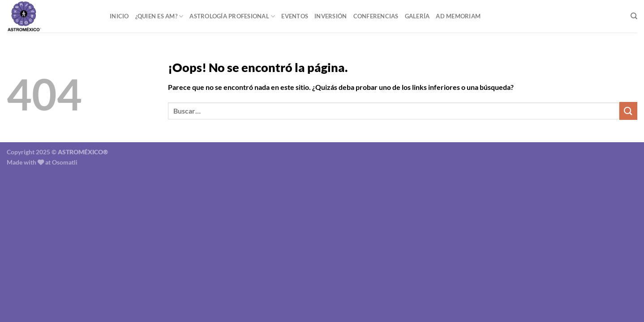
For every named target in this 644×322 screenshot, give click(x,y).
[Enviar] (628, 111)
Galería (417, 16)
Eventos (295, 16)
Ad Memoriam (458, 16)
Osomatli (65, 162)
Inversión (331, 16)
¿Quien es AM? (159, 16)
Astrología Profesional (232, 16)
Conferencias (376, 16)
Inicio (119, 16)
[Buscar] (634, 16)
